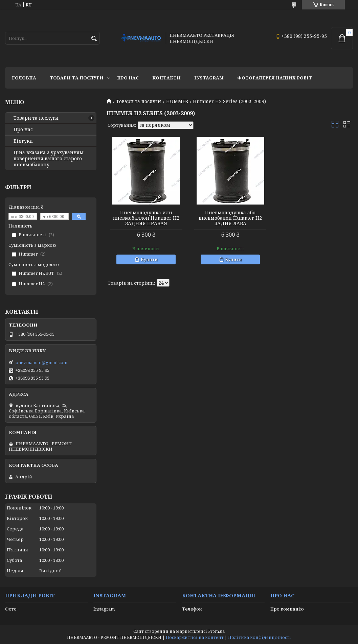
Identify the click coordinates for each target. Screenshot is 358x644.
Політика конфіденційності (260, 637)
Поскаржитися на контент (195, 637)
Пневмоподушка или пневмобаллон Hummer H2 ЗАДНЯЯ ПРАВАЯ (146, 218)
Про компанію (287, 609)
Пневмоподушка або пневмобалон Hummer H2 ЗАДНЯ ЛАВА (230, 218)
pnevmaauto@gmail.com (41, 362)
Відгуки (23, 141)
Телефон (192, 609)
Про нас (128, 78)
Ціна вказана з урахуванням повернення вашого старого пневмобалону (49, 159)
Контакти (166, 78)
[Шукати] (94, 39)
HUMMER (177, 101)
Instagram (209, 78)
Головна (24, 78)
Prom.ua (216, 631)
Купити (149, 259)
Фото (11, 609)
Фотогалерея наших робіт (275, 78)
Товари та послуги (77, 78)
